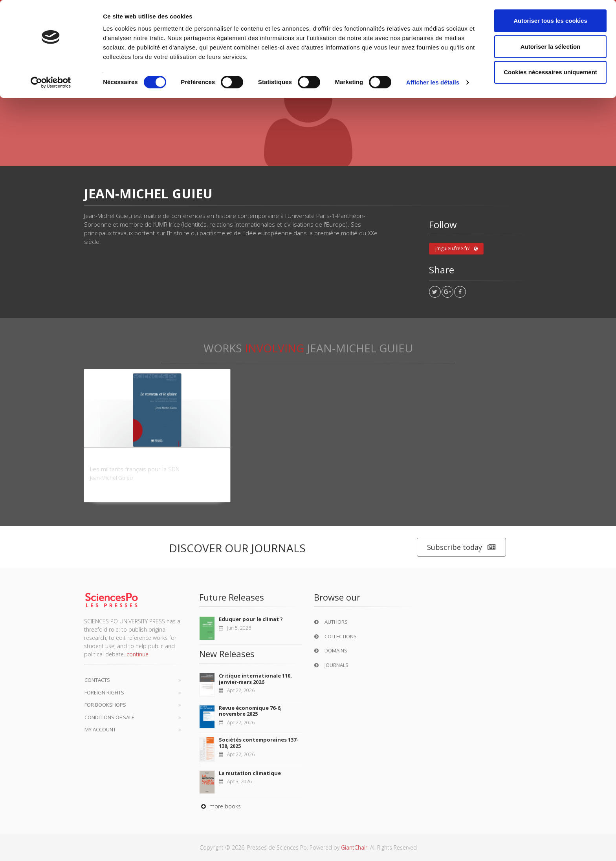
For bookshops (105, 705)
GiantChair (354, 847)
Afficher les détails (433, 82)
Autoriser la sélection (551, 47)
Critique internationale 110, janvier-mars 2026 (255, 679)
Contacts (97, 680)
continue (137, 654)
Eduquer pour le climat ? (251, 619)
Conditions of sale (109, 717)
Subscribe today (461, 547)
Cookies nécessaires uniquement (550, 72)
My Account (100, 729)
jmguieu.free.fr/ (456, 249)
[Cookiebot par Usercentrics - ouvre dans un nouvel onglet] (51, 82)
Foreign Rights (104, 692)
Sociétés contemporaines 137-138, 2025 (258, 743)
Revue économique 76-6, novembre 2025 (250, 711)
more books (220, 806)
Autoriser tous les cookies (550, 21)
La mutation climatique (250, 773)
